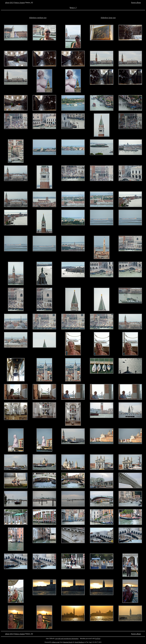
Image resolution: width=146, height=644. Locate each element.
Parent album (136, 3)
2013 (12, 3)
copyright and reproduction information (67, 638)
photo (7, 3)
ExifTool (98, 638)
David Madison (79, 642)
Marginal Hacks (68, 642)
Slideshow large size (108, 18)
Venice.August (19, 3)
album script (56, 642)
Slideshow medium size (38, 18)
